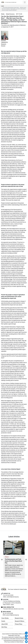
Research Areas (19, 618)
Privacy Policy (19, 624)
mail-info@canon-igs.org (13, 597)
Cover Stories (5, 618)
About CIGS (5, 624)
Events (3, 621)
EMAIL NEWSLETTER (9, 607)
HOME (2, 6)
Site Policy (4, 627)
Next (26, 560)
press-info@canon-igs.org (13, 615)
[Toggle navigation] (25, 2)
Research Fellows (20, 621)
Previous (2, 560)
